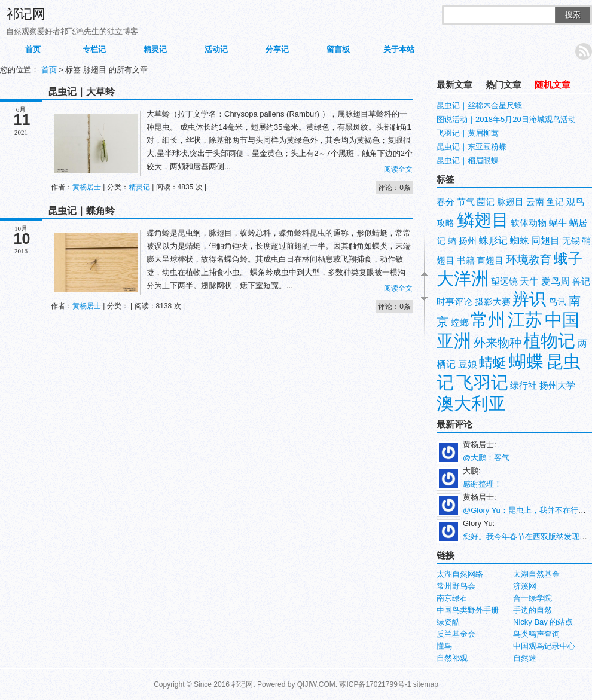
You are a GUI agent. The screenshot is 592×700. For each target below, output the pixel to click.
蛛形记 (493, 241)
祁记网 (26, 14)
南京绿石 (452, 598)
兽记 (581, 282)
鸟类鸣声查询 (536, 634)
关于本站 (399, 49)
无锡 (571, 241)
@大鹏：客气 (486, 458)
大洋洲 (463, 278)
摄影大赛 (493, 302)
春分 (445, 202)
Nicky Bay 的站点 (543, 622)
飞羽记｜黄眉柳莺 (468, 133)
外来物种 (498, 343)
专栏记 (94, 49)
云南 (535, 202)
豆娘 (468, 364)
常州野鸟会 (456, 586)
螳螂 (460, 323)
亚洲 (454, 340)
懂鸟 (444, 646)
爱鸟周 (556, 281)
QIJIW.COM (316, 684)
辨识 (529, 299)
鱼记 (555, 202)
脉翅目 (510, 202)
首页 (33, 49)
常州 (488, 320)
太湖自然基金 (536, 574)
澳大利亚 (471, 403)
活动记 (216, 49)
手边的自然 (533, 610)
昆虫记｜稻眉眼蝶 (468, 161)
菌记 (486, 202)
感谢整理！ (482, 484)
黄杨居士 (87, 187)
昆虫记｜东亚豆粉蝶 (472, 147)
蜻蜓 (493, 363)
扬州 (468, 241)
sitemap (426, 684)
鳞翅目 (483, 220)
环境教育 (529, 260)
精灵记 (155, 49)
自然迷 (525, 658)
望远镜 (504, 282)
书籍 (466, 261)
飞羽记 (482, 382)
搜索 (573, 15)
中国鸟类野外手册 (468, 610)
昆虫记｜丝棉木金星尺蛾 (479, 106)
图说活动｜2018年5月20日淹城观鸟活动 (506, 119)
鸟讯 (557, 302)
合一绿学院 (533, 598)
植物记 (549, 340)
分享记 (277, 49)
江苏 (525, 320)
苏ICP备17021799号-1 (375, 684)
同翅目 (545, 241)
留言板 (338, 49)
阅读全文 (398, 169)
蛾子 (568, 259)
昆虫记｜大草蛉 (81, 92)
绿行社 (524, 386)
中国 (562, 320)
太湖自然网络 (460, 574)
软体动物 (529, 223)
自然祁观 (452, 658)
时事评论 (454, 302)
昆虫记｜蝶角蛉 (81, 211)
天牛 (529, 281)
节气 (466, 202)
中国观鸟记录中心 (544, 646)
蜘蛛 (520, 241)
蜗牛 (558, 223)
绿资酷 (448, 622)
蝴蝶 (526, 361)
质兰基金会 (456, 634)
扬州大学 (557, 386)
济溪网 (525, 586)
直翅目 (490, 261)
